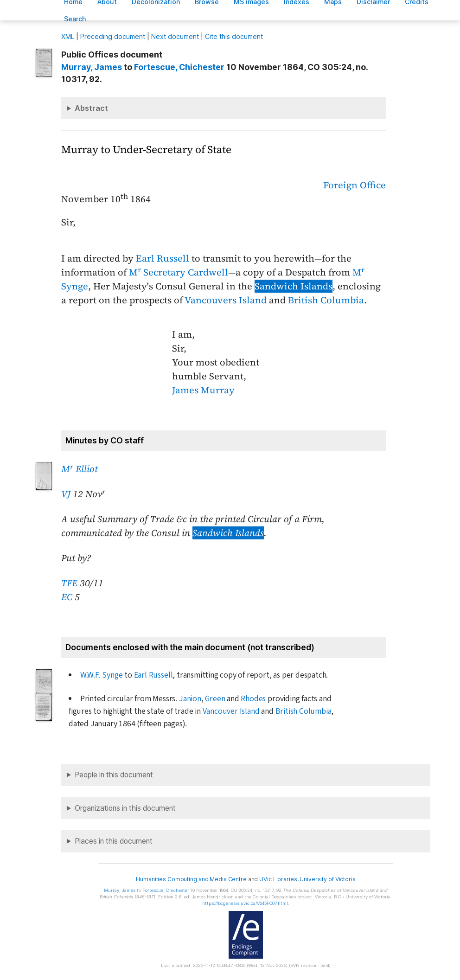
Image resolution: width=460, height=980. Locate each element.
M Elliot (80, 469)
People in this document (114, 775)
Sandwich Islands (294, 286)
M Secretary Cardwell (179, 272)
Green (215, 699)
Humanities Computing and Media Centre (191, 879)
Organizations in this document (125, 808)
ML (68, 36)
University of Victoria (327, 879)
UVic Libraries (278, 879)
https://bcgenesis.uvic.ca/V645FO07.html (245, 903)
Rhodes (253, 699)
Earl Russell (163, 258)
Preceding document (113, 36)
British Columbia (326, 300)
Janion (190, 699)
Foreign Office (355, 185)
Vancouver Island (231, 711)
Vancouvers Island (226, 300)
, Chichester (179, 67)
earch (75, 19)
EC (67, 597)
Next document (175, 36)
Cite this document (234, 36)
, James (92, 67)
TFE (69, 583)
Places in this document (114, 841)
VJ (66, 494)
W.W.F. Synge (102, 675)
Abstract (91, 108)
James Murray (203, 390)
